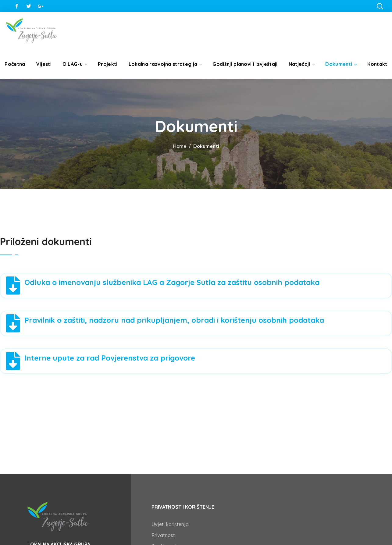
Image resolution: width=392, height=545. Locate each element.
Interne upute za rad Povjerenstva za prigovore (110, 358)
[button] (380, 6)
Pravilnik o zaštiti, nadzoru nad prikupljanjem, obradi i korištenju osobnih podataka (174, 320)
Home (180, 146)
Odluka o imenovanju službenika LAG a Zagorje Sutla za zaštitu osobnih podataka (172, 282)
